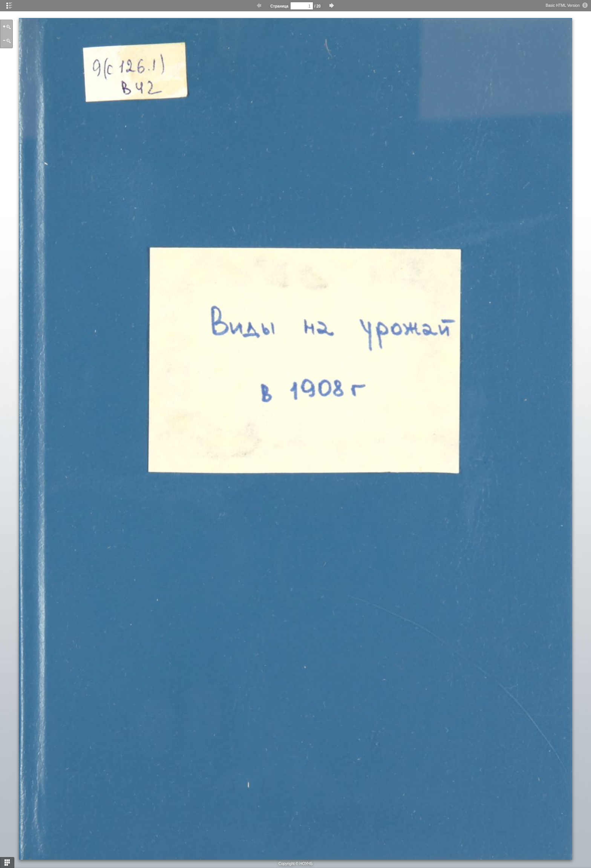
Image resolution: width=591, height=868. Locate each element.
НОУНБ (306, 864)
